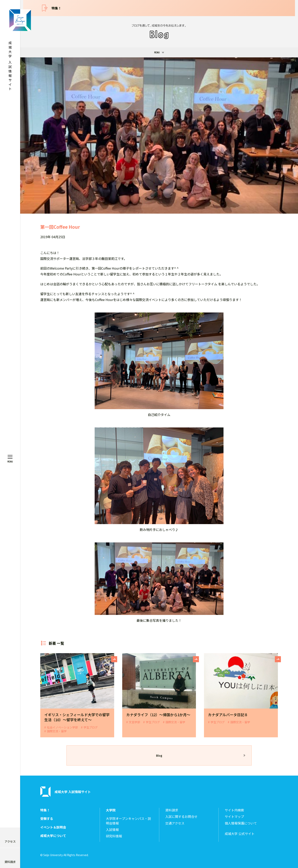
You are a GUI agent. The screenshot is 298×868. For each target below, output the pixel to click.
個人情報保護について (241, 823)
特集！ (56, 8)
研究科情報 (114, 836)
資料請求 (172, 810)
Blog (159, 755)
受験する (47, 819)
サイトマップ (234, 817)
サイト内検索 (234, 810)
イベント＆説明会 (53, 827)
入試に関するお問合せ (181, 817)
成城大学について (53, 836)
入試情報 (112, 830)
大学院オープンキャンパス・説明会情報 (128, 821)
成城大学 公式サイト (240, 834)
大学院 (111, 810)
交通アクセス (175, 823)
